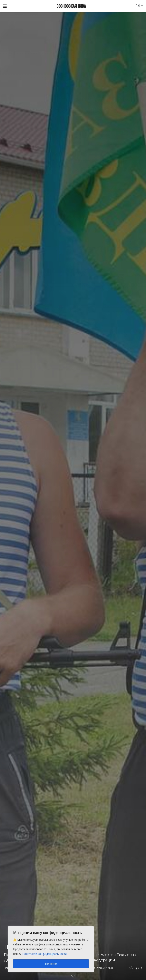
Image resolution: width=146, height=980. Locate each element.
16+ (140, 5)
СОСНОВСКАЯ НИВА (71, 6)
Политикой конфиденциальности (44, 954)
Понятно (51, 964)
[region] (51, 949)
